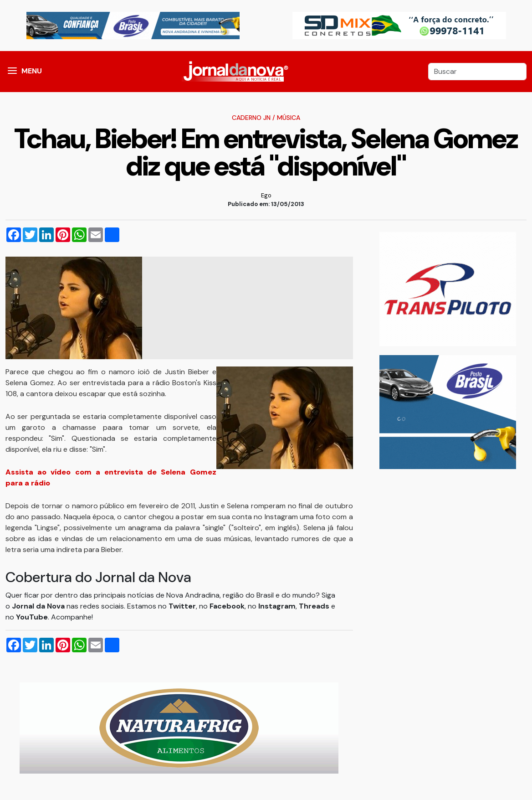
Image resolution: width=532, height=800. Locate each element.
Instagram (277, 606)
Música (289, 118)
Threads (315, 606)
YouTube (32, 617)
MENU (32, 71)
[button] (12, 72)
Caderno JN (251, 118)
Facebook (227, 606)
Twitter (182, 606)
